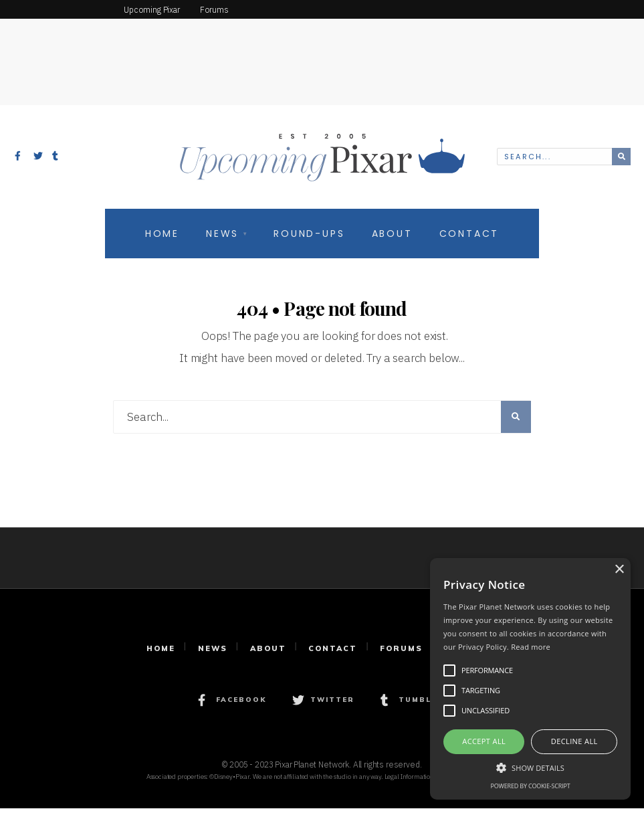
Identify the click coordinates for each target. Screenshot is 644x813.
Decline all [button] (574, 741)
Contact (469, 239)
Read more (531, 647)
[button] (530, 767)
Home (162, 239)
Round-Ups (309, 239)
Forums (401, 653)
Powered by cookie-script (530, 786)
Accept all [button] (484, 741)
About (392, 239)
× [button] (619, 570)
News (222, 239)
